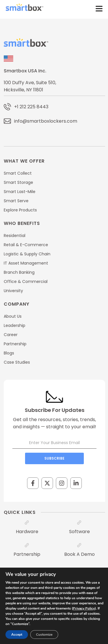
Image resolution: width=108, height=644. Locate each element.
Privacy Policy (84, 608)
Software (79, 532)
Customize (44, 635)
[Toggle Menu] (98, 8)
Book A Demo (79, 554)
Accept (17, 635)
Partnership (27, 554)
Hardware (27, 532)
